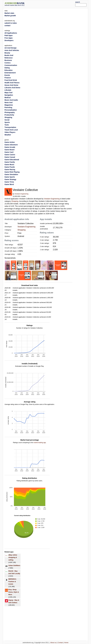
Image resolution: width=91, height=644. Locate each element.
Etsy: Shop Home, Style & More (14, 592)
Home (66, 643)
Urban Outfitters (14, 565)
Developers (9, 40)
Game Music (9, 165)
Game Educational (12, 160)
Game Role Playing (12, 172)
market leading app (40, 443)
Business (8, 60)
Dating (7, 68)
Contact (60, 643)
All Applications (11, 33)
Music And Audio (11, 100)
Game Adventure (11, 145)
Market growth (10, 16)
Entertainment (10, 73)
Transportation (10, 127)
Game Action (10, 142)
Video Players (10, 132)
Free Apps (9, 38)
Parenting (8, 107)
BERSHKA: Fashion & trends (13, 582)
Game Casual (10, 157)
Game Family (10, 162)
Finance (8, 78)
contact (7, 26)
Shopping (15, 201)
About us (53, 643)
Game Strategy (10, 179)
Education (9, 70)
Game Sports (10, 177)
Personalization (11, 110)
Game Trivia (9, 182)
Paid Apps (9, 35)
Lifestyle (8, 90)
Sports (7, 122)
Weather (8, 135)
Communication (11, 65)
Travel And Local (11, 130)
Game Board (9, 150)
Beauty (7, 53)
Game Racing (10, 170)
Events (7, 75)
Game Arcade (10, 147)
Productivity (9, 115)
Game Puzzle (10, 167)
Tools (7, 125)
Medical (8, 98)
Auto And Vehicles (12, 50)
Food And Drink (11, 80)
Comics (8, 63)
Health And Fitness (12, 83)
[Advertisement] (53, 4)
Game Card (9, 152)
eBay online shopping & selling (13, 557)
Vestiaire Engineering (21, 194)
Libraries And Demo (12, 88)
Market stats (9, 13)
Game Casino (10, 155)
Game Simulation (11, 174)
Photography (10, 112)
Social (7, 120)
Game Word (9, 184)
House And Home (11, 85)
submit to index (11, 23)
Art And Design (10, 48)
